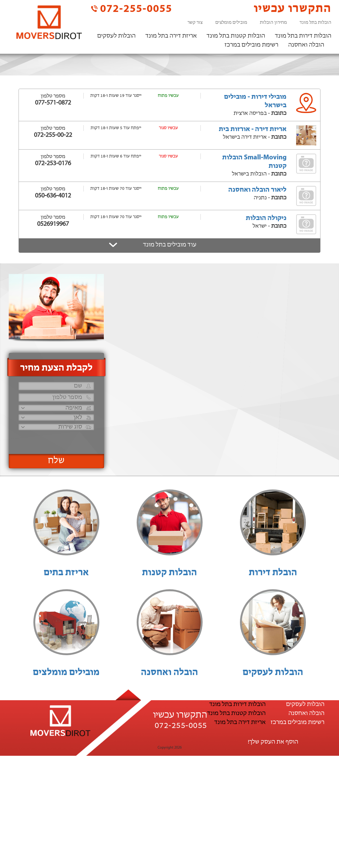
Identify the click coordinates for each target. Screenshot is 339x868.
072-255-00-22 (53, 135)
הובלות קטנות (169, 573)
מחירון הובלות (273, 23)
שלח (56, 461)
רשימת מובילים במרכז (251, 45)
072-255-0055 (132, 9)
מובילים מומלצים (231, 23)
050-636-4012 (53, 196)
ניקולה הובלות (266, 218)
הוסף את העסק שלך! (273, 742)
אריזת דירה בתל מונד (171, 36)
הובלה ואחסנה (306, 45)
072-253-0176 (53, 164)
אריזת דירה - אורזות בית (253, 129)
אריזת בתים (66, 573)
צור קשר (195, 23)
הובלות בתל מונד (315, 23)
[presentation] (56, 440)
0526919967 (53, 224)
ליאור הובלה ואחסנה (257, 190)
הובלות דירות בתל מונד (303, 36)
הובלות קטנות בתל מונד (236, 36)
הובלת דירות (273, 573)
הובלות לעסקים (116, 36)
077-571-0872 (53, 103)
